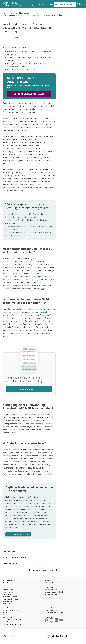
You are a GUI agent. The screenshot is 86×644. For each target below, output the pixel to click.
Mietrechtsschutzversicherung (13, 619)
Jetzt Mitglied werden (65, 4)
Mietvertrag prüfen (51, 590)
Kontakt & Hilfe (8, 592)
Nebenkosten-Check (52, 594)
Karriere (5, 585)
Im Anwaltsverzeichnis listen (54, 612)
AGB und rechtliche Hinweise (12, 610)
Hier (12, 330)
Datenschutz (7, 612)
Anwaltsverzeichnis (51, 585)
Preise (5, 587)
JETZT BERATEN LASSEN (18, 534)
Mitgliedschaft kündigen (11, 599)
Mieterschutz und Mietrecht (30, 13)
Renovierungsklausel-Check (54, 592)
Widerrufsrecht (8, 617)
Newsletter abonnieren (11, 597)
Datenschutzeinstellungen (11, 615)
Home (5, 13)
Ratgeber (33, 4)
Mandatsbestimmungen (11, 622)
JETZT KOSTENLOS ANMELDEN (29, 94)
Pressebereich (8, 594)
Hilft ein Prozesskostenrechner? (21, 70)
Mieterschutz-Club (51, 583)
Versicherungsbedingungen (12, 624)
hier (42, 289)
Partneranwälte (50, 587)
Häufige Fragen (8, 601)
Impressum (6, 604)
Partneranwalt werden (52, 610)
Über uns (6, 583)
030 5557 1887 (46, 4)
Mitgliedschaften (8, 590)
